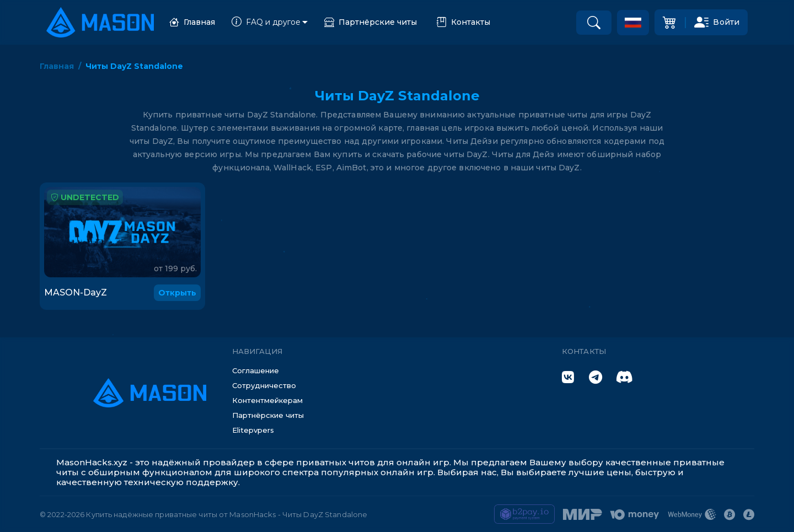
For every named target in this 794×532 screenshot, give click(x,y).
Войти (717, 22)
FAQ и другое (266, 22)
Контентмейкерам (267, 400)
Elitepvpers (253, 430)
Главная (192, 22)
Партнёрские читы (371, 22)
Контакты (463, 22)
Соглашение (256, 370)
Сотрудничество (264, 385)
